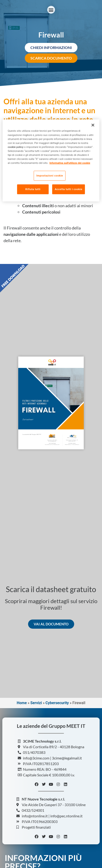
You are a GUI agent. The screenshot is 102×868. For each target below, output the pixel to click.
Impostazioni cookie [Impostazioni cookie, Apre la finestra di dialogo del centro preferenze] (50, 176)
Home (22, 703)
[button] (51, 10)
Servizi (36, 703)
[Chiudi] (93, 125)
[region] (51, 160)
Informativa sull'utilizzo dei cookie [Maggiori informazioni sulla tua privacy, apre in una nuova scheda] (70, 163)
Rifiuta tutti (33, 189)
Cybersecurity (57, 703)
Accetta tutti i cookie (69, 189)
